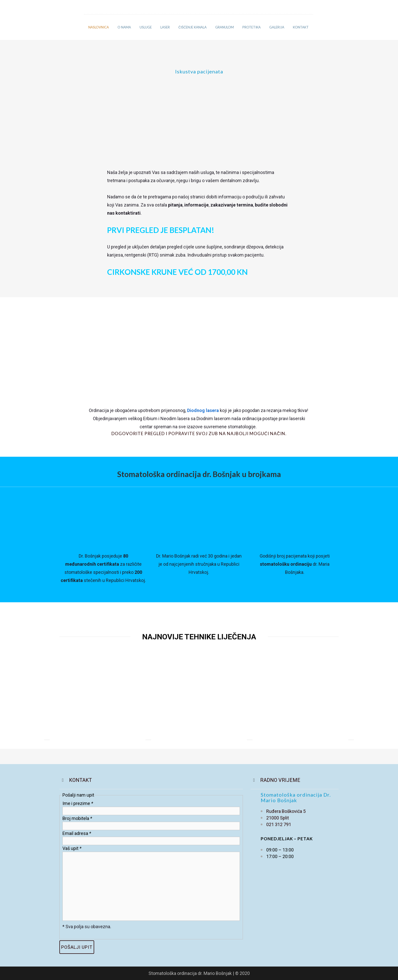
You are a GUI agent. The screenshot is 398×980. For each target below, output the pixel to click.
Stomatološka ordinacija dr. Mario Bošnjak (191, 973)
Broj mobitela (77, 818)
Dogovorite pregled (138, 433)
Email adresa (77, 833)
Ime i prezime (78, 803)
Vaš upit (72, 848)
